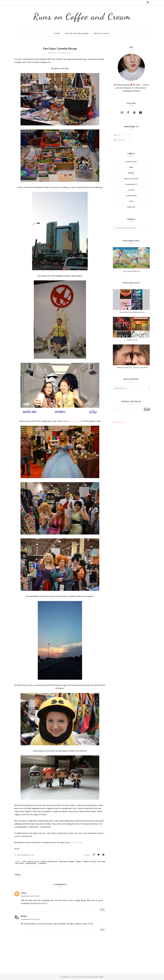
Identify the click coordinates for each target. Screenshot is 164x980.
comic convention (49, 862)
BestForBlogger (99, 977)
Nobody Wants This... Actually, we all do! (132, 367)
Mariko (24, 916)
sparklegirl (31, 863)
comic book (131, 196)
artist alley (33, 862)
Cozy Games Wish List (131, 271)
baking (131, 173)
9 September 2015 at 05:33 (30, 896)
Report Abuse (118, 422)
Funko (79, 862)
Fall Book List (132, 340)
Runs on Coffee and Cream (82, 16)
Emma (24, 893)
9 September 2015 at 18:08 (30, 919)
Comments (120, 140)
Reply (102, 909)
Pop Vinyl (20, 863)
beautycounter (131, 179)
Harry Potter (90, 862)
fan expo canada (67, 862)
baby (131, 167)
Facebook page (75, 421)
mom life (131, 207)
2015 (24, 862)
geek (131, 201)
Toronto (42, 863)
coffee (131, 190)
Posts (118, 135)
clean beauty (131, 184)
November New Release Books (132, 312)
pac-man (101, 862)
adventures (131, 162)
